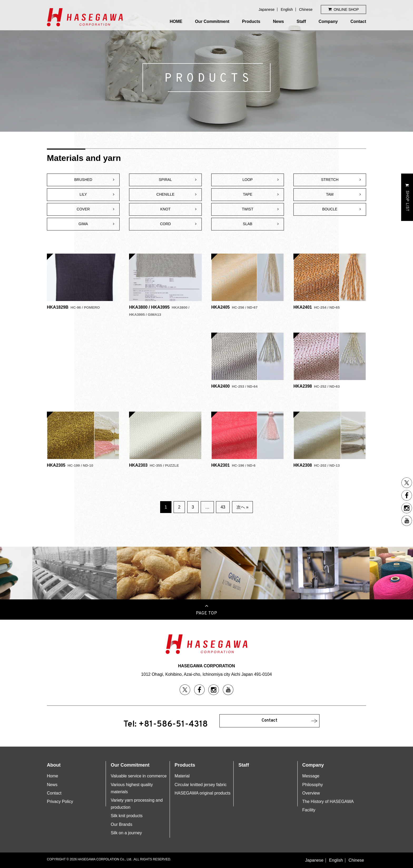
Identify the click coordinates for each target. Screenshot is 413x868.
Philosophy (313, 785)
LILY (83, 194)
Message (311, 776)
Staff (301, 21)
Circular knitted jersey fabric (201, 785)
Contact (358, 21)
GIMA (83, 224)
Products (251, 21)
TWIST (248, 209)
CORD (165, 224)
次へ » (242, 507)
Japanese (267, 9)
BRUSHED (83, 180)
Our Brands (121, 824)
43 (223, 507)
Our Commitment (212, 21)
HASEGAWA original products (203, 793)
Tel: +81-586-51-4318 (166, 724)
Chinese (306, 9)
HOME (176, 21)
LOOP (248, 180)
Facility (309, 810)
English (287, 9)
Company (328, 21)
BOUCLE (330, 209)
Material (182, 776)
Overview (311, 793)
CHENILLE (165, 194)
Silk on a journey (126, 833)
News (278, 21)
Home (53, 776)
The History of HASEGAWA (328, 802)
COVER (83, 209)
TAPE (248, 194)
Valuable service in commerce (139, 776)
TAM (330, 194)
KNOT (166, 209)
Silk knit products (127, 816)
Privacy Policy (60, 802)
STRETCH (330, 180)
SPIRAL (165, 180)
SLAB (248, 224)
